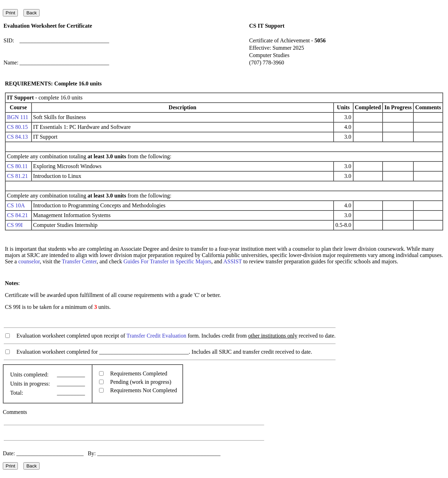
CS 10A (16, 205)
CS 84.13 (17, 137)
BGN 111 (18, 117)
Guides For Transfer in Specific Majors (167, 261)
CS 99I (15, 225)
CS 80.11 (17, 166)
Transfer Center (79, 261)
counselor (29, 261)
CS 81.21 (17, 176)
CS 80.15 (17, 127)
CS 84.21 (17, 215)
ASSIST (233, 261)
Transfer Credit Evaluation (156, 336)
